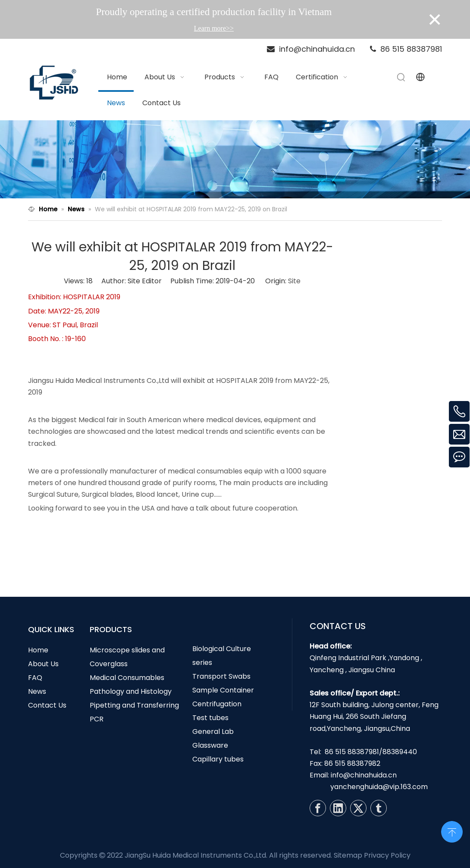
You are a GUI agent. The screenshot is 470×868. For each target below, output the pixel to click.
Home (38, 650)
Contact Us (47, 705)
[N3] (235, 160)
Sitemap (348, 855)
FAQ (35, 678)
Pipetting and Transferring (134, 705)
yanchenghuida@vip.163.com (379, 787)
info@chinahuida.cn (364, 775)
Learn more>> (214, 28)
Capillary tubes (218, 759)
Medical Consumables (127, 678)
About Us (43, 664)
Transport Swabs (221, 676)
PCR (97, 719)
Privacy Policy (387, 855)
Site (294, 281)
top (452, 831)
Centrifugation (217, 704)
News (37, 691)
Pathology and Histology (131, 691)
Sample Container (223, 690)
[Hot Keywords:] (401, 77)
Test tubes (210, 718)
